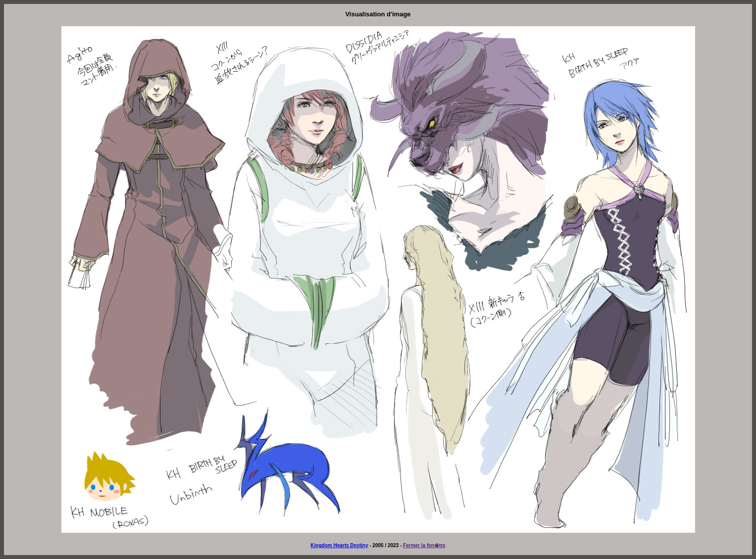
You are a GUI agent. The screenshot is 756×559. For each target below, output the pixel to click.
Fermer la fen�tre (424, 545)
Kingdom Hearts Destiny (339, 545)
